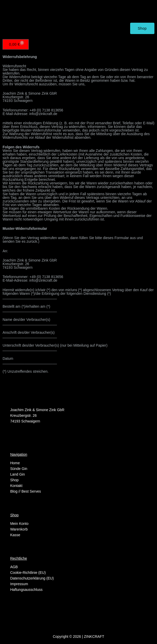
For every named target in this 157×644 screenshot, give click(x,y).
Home (15, 463)
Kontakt (16, 486)
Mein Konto (19, 524)
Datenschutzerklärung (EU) (32, 578)
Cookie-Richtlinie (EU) (28, 573)
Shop (14, 480)
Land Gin (17, 474)
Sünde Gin (19, 469)
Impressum (19, 584)
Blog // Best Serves (25, 491)
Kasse (15, 535)
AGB (14, 567)
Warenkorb (19, 529)
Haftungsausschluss (26, 590)
